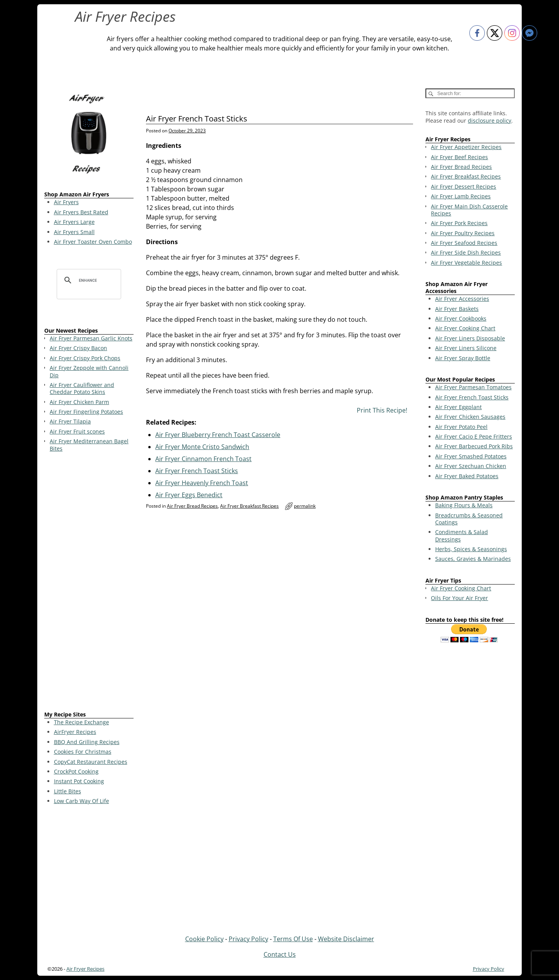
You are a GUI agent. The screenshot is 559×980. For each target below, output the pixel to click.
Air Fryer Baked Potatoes (467, 476)
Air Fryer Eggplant (458, 407)
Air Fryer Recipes (125, 16)
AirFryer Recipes (75, 732)
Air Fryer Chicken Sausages (470, 417)
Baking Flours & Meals (464, 505)
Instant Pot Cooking (79, 781)
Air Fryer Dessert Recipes (464, 186)
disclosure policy (490, 121)
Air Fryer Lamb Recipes (461, 196)
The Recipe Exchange (82, 722)
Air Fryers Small (74, 232)
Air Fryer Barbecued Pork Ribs (474, 446)
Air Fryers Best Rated (81, 212)
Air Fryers (66, 202)
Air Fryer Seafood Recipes (464, 243)
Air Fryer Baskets (457, 309)
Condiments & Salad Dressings (462, 535)
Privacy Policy (248, 939)
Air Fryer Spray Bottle (463, 358)
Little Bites (68, 791)
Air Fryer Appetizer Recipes (466, 147)
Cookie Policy (204, 939)
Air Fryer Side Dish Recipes (466, 252)
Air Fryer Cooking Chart (465, 328)
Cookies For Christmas (83, 752)
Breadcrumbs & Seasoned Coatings (469, 519)
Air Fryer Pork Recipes (459, 223)
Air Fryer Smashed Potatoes (471, 456)
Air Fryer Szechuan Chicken (471, 466)
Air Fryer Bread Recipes (192, 506)
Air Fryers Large (74, 222)
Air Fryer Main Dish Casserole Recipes (469, 210)
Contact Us (280, 954)
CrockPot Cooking (76, 771)
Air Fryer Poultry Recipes (463, 233)
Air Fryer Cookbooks (461, 318)
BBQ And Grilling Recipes (87, 742)
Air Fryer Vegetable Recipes (466, 263)
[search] (88, 280)
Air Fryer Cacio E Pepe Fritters (474, 436)
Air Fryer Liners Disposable (470, 338)
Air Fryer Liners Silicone (466, 348)
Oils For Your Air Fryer (459, 598)
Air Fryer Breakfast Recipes (249, 506)
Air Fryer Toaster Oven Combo (93, 242)
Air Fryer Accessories (462, 299)
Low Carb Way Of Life (82, 801)
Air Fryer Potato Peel (461, 427)
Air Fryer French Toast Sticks (472, 397)
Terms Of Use (293, 939)
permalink (305, 506)
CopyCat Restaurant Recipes (91, 762)
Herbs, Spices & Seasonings (471, 549)
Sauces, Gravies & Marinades (473, 559)
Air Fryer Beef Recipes (459, 157)
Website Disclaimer (346, 939)
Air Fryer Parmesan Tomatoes (473, 387)
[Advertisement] (89, 583)
